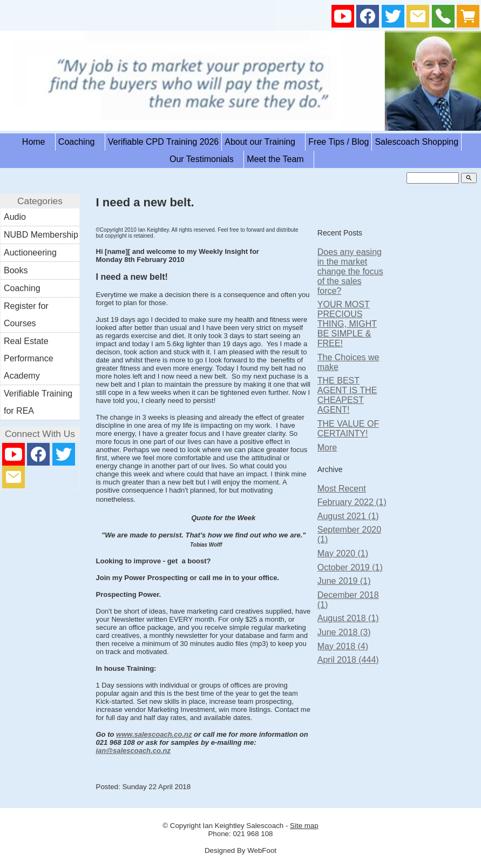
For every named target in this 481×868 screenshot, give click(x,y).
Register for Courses (26, 315)
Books (16, 270)
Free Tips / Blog (338, 142)
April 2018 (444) (348, 660)
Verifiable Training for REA (38, 402)
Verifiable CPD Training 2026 (163, 142)
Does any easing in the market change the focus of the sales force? (350, 271)
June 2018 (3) (344, 632)
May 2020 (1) (343, 553)
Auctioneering (30, 253)
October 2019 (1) (350, 567)
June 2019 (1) (344, 581)
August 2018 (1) (348, 618)
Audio (15, 217)
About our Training (263, 142)
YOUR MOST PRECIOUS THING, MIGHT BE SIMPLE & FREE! (347, 324)
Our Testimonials (205, 159)
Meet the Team (279, 159)
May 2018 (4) (343, 646)
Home (37, 142)
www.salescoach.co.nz (154, 734)
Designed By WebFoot (240, 850)
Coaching (80, 142)
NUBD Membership (41, 235)
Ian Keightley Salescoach (243, 826)
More (327, 448)
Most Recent (342, 489)
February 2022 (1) (352, 502)
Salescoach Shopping (416, 142)
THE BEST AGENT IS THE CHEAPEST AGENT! (347, 395)
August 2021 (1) (348, 516)
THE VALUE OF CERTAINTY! (348, 429)
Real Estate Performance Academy (29, 358)
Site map (304, 826)
